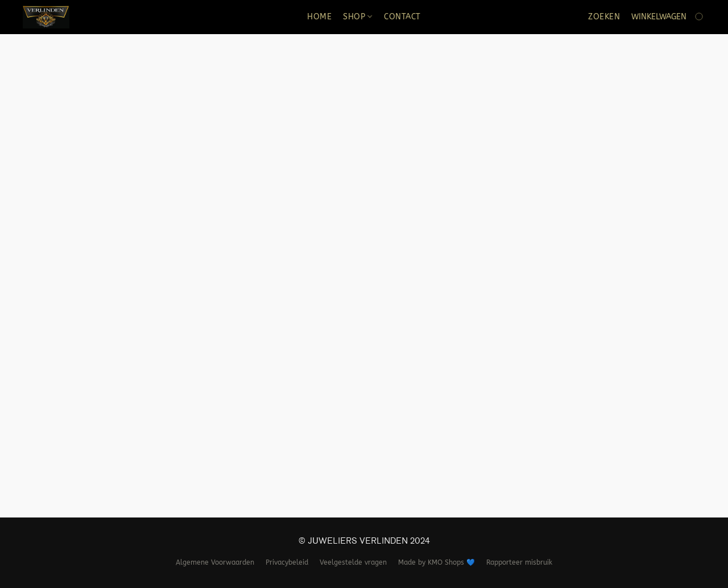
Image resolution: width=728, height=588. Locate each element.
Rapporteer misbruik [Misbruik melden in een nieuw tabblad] (519, 562)
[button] (46, 17)
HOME (319, 17)
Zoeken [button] (604, 17)
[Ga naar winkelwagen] (668, 17)
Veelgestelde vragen (353, 562)
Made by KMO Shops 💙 (437, 562)
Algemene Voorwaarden (215, 562)
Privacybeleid (287, 562)
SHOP (357, 17)
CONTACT (402, 17)
